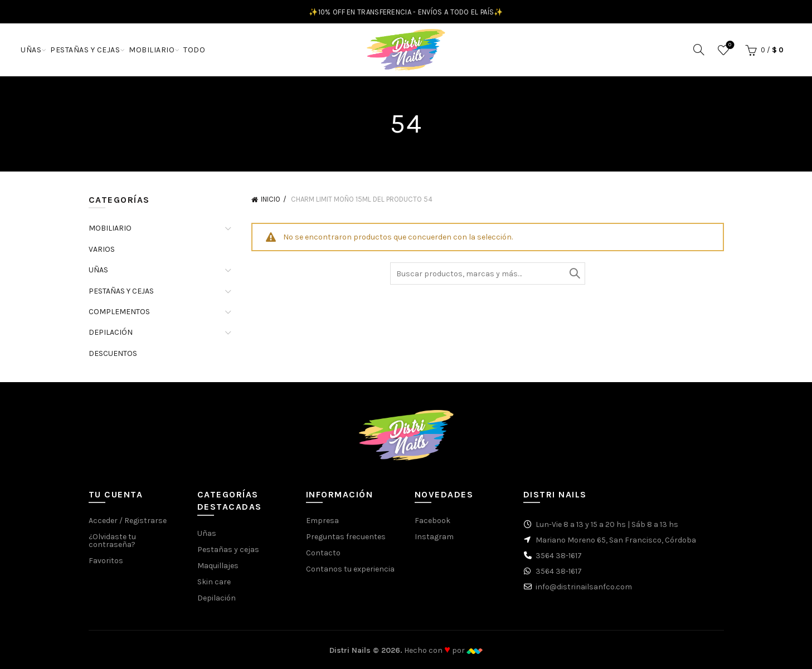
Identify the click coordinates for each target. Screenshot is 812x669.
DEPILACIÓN (111, 332)
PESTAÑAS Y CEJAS (85, 50)
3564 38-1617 (559, 556)
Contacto (323, 553)
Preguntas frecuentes (346, 537)
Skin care (214, 582)
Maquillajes (218, 566)
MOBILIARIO (152, 50)
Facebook (432, 521)
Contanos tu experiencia (350, 569)
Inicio (271, 199)
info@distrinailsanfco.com (584, 587)
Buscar (574, 274)
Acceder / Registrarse (128, 521)
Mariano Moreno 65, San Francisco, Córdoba (616, 540)
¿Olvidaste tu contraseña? (112, 541)
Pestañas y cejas (228, 550)
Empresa (322, 521)
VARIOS (102, 249)
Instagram (434, 537)
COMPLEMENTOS (119, 312)
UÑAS (31, 50)
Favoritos (729, 45)
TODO (194, 50)
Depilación (217, 598)
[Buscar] (699, 50)
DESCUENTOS (113, 353)
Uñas (207, 533)
